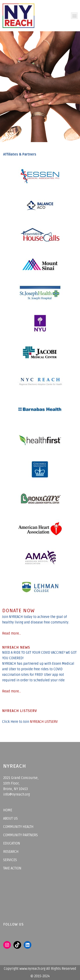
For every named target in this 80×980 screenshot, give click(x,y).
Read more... (12, 633)
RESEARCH (11, 852)
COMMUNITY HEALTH (18, 827)
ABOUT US (10, 819)
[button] (74, 16)
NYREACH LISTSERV (44, 722)
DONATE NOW (18, 611)
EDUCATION (12, 843)
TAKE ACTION (12, 868)
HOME (8, 810)
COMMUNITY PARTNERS (20, 835)
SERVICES (10, 860)
